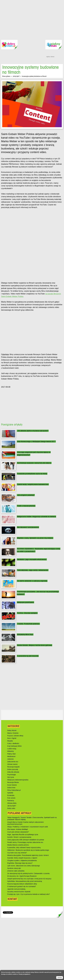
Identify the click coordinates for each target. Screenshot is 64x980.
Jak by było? (16, 76)
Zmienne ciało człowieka (16, 871)
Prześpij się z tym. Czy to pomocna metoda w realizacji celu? (29, 894)
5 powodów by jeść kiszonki (28, 656)
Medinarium (11, 756)
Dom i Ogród (12, 738)
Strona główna (6, 76)
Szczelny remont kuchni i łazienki (19, 892)
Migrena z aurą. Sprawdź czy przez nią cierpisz (35, 538)
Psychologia (12, 775)
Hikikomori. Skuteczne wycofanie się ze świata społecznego (28, 850)
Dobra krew (11, 788)
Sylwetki (10, 793)
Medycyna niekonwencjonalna (18, 780)
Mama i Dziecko (13, 733)
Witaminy (11, 751)
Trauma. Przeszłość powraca (28, 624)
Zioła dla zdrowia (13, 772)
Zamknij (60, 978)
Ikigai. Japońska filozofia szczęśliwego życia (23, 835)
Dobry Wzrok (12, 730)
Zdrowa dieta (12, 803)
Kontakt (12, 899)
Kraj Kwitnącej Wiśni (14, 746)
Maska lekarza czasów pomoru (18, 845)
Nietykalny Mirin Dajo (25, 634)
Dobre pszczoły (13, 769)
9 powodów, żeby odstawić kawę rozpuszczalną (24, 847)
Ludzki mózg (12, 749)
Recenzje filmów (13, 782)
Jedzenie (10, 759)
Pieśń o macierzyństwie (26, 506)
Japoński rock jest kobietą (16, 889)
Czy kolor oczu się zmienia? (17, 853)
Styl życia (11, 777)
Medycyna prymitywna (25, 602)
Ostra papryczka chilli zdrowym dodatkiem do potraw (26, 840)
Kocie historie (12, 785)
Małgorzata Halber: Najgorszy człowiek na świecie (36, 517)
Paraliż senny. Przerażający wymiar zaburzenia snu (25, 842)
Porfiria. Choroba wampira (27, 613)
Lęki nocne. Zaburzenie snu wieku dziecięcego (24, 866)
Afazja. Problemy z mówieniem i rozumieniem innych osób (28, 827)
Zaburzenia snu (13, 762)
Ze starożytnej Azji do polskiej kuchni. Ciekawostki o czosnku (28, 873)
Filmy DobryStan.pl (14, 790)
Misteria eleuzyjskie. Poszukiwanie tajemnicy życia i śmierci (28, 855)
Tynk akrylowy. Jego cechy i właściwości (33, 570)
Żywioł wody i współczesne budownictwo (33, 484)
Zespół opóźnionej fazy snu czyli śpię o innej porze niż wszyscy (29, 879)
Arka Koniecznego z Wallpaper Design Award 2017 (36, 441)
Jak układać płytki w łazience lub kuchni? (33, 431)
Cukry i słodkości (13, 743)
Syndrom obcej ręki (14, 868)
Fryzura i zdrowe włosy (15, 736)
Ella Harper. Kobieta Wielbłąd (18, 829)
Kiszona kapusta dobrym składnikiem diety (22, 884)
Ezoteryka (11, 795)
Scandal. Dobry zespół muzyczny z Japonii (22, 858)
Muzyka (10, 741)
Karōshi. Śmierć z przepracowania (19, 837)
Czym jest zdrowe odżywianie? (18, 832)
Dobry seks (11, 808)
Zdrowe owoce (12, 764)
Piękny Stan (12, 754)
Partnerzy (11, 801)
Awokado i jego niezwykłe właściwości (32, 559)
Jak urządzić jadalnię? (26, 495)
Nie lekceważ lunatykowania (28, 527)
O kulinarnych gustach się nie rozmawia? (22, 886)
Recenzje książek (13, 767)
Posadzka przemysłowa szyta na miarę (32, 474)
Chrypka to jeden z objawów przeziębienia (22, 860)
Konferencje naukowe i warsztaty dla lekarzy (34, 463)
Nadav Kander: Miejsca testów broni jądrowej (35, 645)
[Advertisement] (22, 18)
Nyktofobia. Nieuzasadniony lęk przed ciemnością (25, 881)
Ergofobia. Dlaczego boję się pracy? (20, 863)
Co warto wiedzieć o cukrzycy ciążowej (32, 581)
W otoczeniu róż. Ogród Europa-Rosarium (22, 876)
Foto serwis (11, 798)
